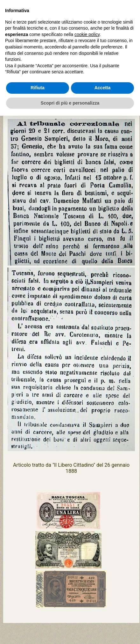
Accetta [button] (103, 88)
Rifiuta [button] (38, 88)
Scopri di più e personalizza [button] (70, 103)
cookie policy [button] (87, 34)
